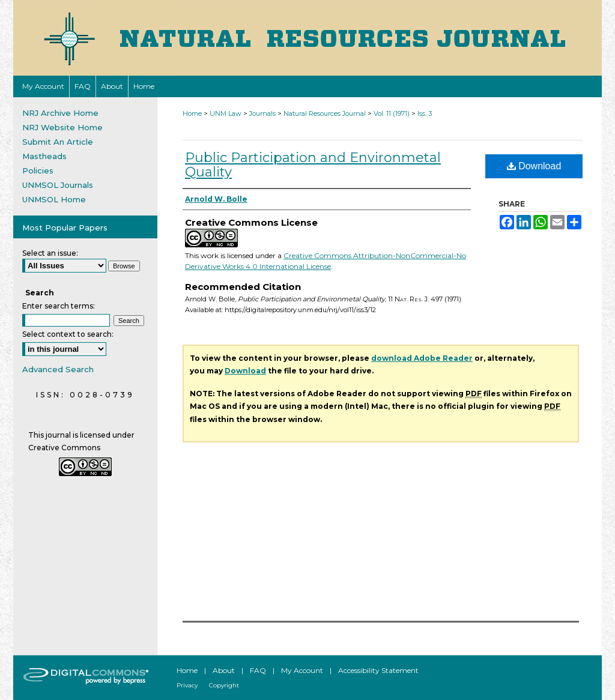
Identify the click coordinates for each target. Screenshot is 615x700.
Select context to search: (68, 334)
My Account (302, 670)
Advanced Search (58, 369)
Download (534, 166)
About (224, 670)
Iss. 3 (425, 113)
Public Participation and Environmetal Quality (313, 165)
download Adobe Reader (422, 358)
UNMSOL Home (54, 199)
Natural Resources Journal (325, 113)
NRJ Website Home (62, 127)
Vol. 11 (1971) (392, 113)
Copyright (224, 685)
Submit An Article (58, 142)
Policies (38, 170)
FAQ (258, 670)
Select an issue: (50, 253)
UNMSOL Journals (58, 185)
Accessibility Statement (378, 670)
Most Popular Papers (65, 228)
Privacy (187, 685)
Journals (262, 113)
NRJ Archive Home (60, 113)
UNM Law (226, 113)
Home (192, 113)
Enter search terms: (59, 306)
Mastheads (44, 156)
